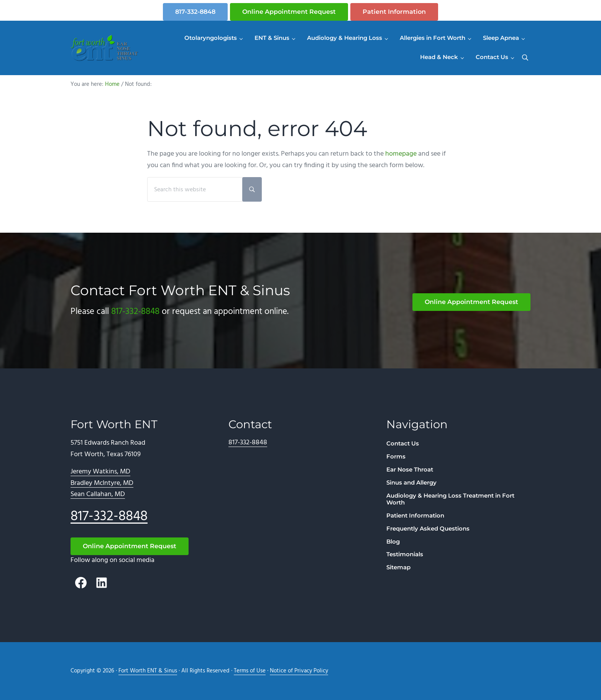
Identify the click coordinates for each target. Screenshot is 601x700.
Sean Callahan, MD (98, 494)
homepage (401, 154)
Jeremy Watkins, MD (100, 472)
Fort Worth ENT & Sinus (148, 671)
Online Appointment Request (289, 12)
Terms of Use (250, 671)
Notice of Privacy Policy (299, 671)
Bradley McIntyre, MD (102, 483)
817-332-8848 (195, 12)
